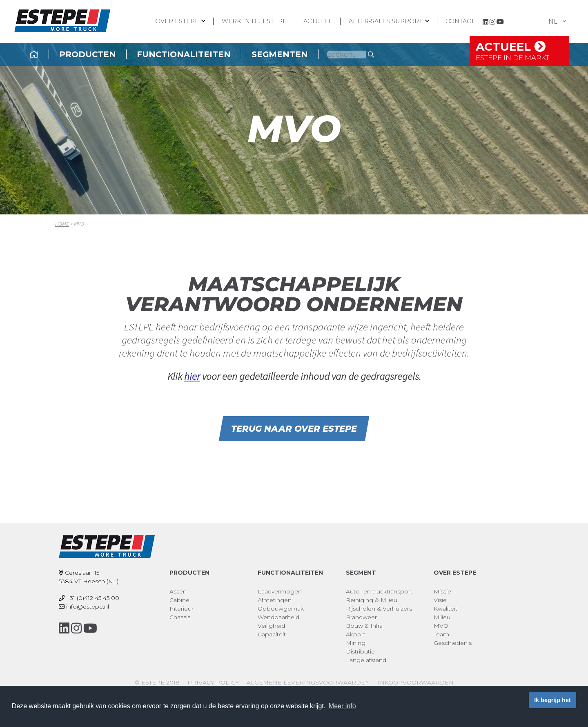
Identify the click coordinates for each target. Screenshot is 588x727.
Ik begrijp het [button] (552, 700)
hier (192, 376)
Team (441, 634)
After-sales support (386, 21)
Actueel (318, 21)
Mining (356, 643)
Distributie (360, 651)
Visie (440, 600)
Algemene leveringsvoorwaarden (308, 682)
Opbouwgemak (281, 609)
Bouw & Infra (364, 626)
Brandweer (361, 617)
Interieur (182, 609)
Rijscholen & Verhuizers (379, 609)
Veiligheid (271, 626)
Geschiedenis (453, 643)
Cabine (179, 600)
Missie (442, 591)
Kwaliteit (445, 609)
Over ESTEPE (177, 21)
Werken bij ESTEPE (254, 21)
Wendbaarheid (278, 617)
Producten (133, 54)
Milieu (442, 617)
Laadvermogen (280, 591)
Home (62, 224)
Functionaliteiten (229, 54)
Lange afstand (366, 660)
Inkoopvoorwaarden (416, 682)
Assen (178, 591)
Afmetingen (275, 600)
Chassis (180, 617)
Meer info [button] (342, 706)
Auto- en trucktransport (379, 591)
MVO (441, 626)
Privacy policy (213, 682)
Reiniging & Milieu (372, 600)
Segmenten (325, 54)
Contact (460, 21)
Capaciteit (272, 634)
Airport (356, 634)
